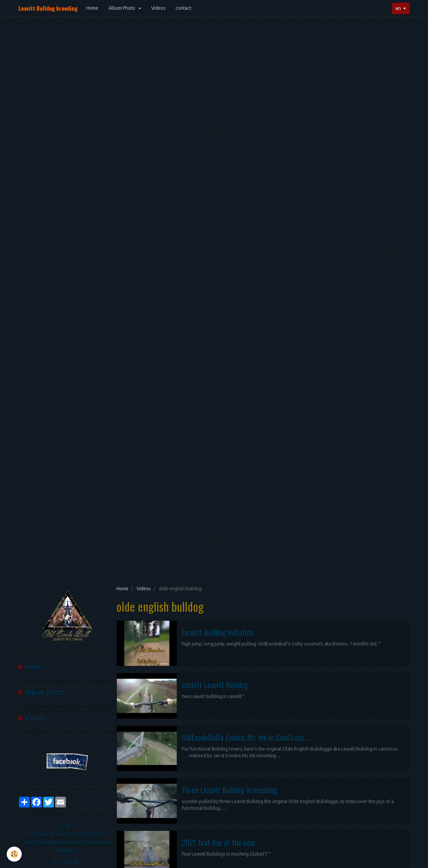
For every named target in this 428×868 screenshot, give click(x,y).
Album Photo (122, 8)
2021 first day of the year (219, 842)
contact (183, 8)
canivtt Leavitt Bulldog (215, 685)
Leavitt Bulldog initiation (218, 632)
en (398, 8)
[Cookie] (14, 854)
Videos (158, 8)
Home (92, 8)
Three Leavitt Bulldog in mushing (230, 790)
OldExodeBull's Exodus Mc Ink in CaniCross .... (247, 737)
